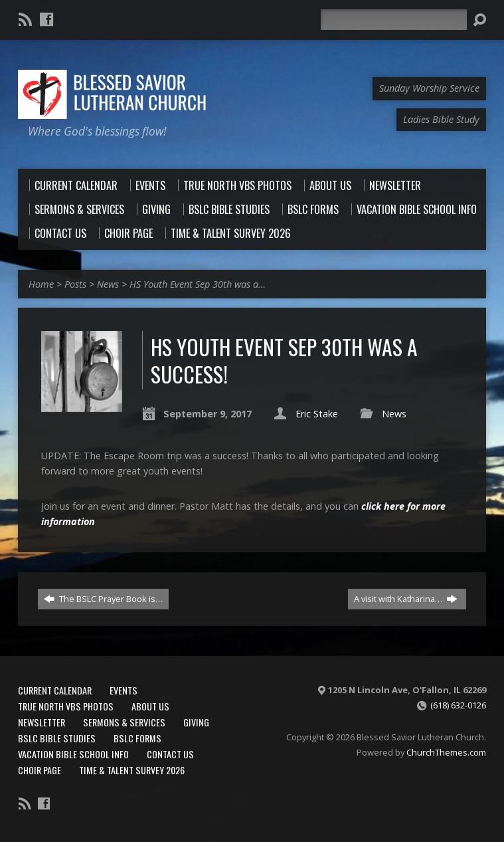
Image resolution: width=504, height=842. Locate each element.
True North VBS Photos (66, 706)
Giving (196, 722)
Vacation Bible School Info (73, 754)
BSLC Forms (137, 738)
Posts (75, 284)
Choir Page (40, 770)
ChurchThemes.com (446, 752)
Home (41, 284)
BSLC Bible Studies (57, 738)
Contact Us (170, 754)
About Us (150, 706)
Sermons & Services (124, 722)
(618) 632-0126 (458, 705)
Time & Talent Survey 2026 (132, 770)
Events (124, 690)
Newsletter (42, 722)
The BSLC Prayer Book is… (103, 599)
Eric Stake (317, 414)
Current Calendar (55, 690)
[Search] (394, 20)
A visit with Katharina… (406, 599)
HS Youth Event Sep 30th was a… (198, 284)
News (108, 284)
